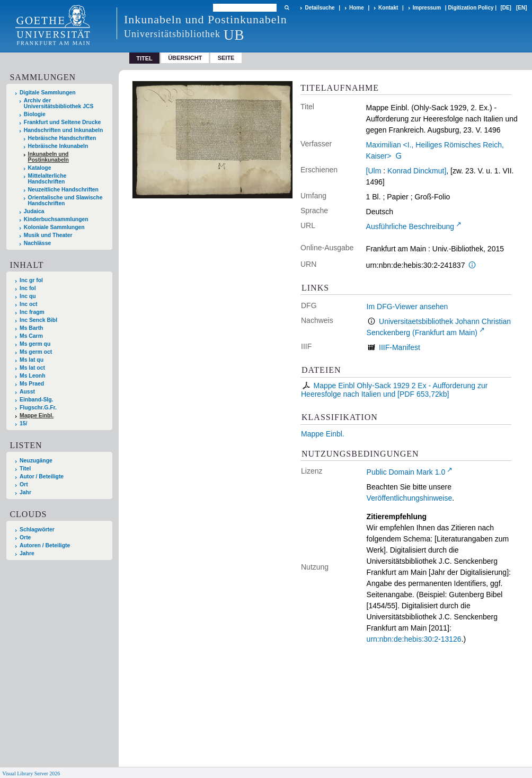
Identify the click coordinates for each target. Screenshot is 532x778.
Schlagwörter (37, 530)
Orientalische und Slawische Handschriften (65, 200)
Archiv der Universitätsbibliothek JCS (59, 103)
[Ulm (374, 171)
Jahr (25, 492)
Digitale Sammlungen (48, 93)
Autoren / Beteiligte (45, 545)
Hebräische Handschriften (62, 138)
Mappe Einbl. (323, 434)
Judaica (34, 211)
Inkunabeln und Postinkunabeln (48, 157)
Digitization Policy (471, 8)
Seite (226, 58)
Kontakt (388, 8)
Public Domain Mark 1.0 (406, 472)
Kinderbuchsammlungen (56, 219)
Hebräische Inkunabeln (58, 146)
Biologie (35, 114)
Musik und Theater (48, 235)
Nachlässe (37, 243)
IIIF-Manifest (400, 347)
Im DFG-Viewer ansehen (407, 307)
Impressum (427, 8)
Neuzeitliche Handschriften (63, 190)
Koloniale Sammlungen (54, 227)
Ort (24, 484)
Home (357, 8)
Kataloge (40, 168)
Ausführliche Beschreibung (410, 226)
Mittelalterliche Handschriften (47, 179)
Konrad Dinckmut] (417, 171)
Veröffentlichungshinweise (410, 498)
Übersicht (185, 58)
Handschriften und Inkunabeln (64, 130)
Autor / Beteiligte (42, 477)
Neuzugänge (36, 461)
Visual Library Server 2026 (31, 773)
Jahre (27, 553)
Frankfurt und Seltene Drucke (63, 122)
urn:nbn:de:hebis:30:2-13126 (414, 639)
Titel (25, 469)
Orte (25, 537)
